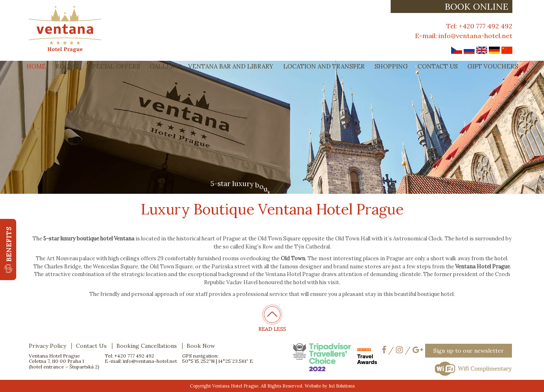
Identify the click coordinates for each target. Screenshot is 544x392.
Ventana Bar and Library (231, 66)
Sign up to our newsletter (469, 351)
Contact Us (438, 66)
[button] (8, 250)
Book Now (201, 346)
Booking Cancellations (147, 346)
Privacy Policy (47, 346)
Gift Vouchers (493, 66)
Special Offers (114, 66)
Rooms (67, 66)
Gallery (164, 66)
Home (36, 66)
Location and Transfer (324, 66)
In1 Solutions (342, 386)
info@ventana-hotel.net (475, 36)
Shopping (391, 66)
